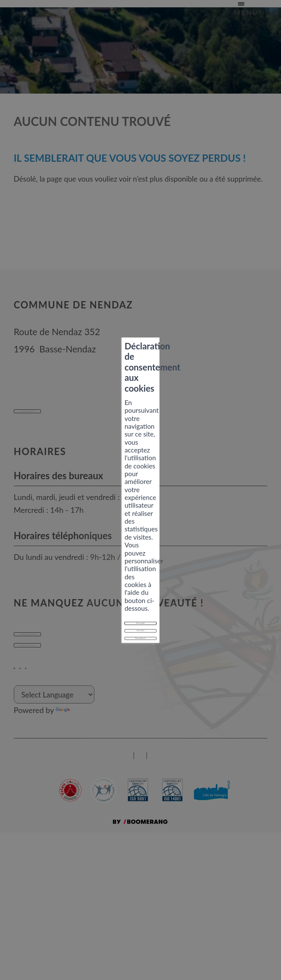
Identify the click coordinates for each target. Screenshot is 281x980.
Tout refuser (140, 519)
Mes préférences (140, 538)
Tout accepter (141, 499)
